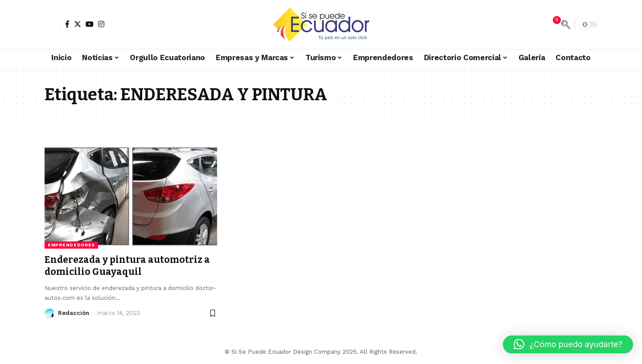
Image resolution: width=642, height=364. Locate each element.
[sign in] (53, 25)
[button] (568, 344)
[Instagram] (101, 24)
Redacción (74, 313)
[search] (566, 25)
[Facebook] (67, 24)
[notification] (552, 25)
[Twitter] (78, 24)
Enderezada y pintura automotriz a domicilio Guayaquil (127, 266)
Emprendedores (71, 245)
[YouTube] (90, 24)
